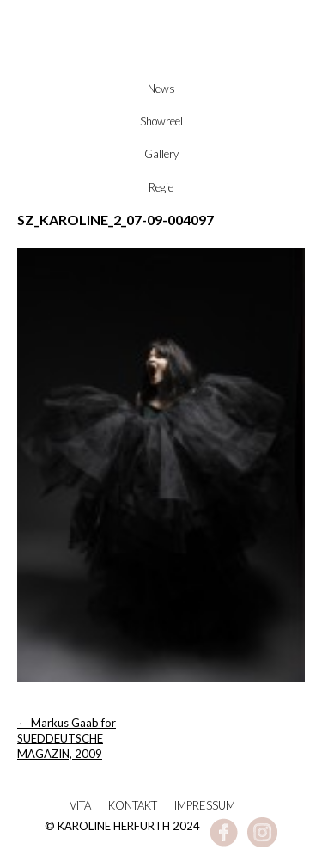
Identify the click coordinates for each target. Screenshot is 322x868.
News (161, 89)
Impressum (205, 805)
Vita (80, 805)
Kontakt (133, 805)
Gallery (161, 154)
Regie (161, 187)
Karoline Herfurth (161, 62)
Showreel (161, 121)
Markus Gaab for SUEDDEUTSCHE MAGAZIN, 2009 (67, 738)
